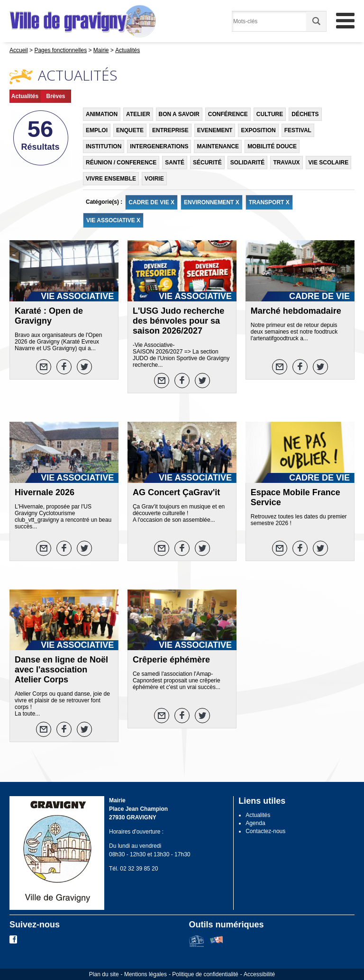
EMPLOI (97, 130)
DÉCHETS (305, 114)
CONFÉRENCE (228, 114)
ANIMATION (102, 114)
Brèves (55, 96)
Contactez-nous (265, 831)
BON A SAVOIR (179, 114)
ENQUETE (130, 130)
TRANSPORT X (269, 202)
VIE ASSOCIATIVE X (113, 220)
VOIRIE (154, 179)
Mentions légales (146, 974)
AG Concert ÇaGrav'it (176, 492)
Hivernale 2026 (45, 492)
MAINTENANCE (218, 146)
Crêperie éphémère (171, 660)
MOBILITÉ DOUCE (272, 146)
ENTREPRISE (170, 130)
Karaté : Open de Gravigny (49, 316)
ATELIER (138, 114)
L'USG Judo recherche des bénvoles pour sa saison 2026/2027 (178, 321)
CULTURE (270, 114)
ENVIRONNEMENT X (212, 202)
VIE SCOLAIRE (329, 163)
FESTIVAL (298, 130)
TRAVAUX (286, 163)
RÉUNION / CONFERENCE (121, 163)
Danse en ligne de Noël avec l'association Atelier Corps (61, 670)
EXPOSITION (258, 130)
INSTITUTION (104, 146)
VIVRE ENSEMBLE (111, 179)
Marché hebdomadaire (296, 311)
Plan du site (104, 974)
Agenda (255, 823)
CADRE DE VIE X (151, 202)
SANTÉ (175, 163)
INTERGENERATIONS (159, 146)
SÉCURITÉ (207, 163)
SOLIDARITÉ (248, 163)
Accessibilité (259, 974)
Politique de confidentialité (205, 974)
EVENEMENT (215, 130)
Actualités (25, 96)
